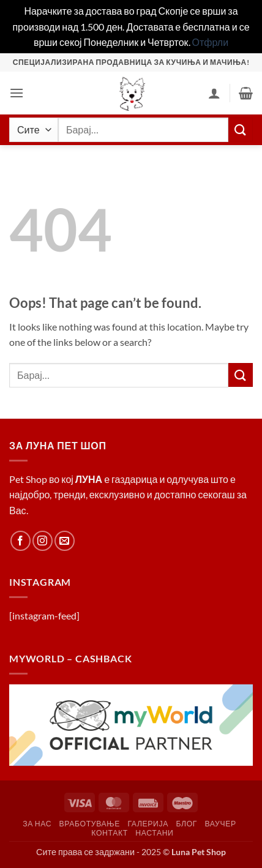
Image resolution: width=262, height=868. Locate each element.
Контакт (109, 833)
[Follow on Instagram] (43, 541)
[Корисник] (214, 93)
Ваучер (220, 824)
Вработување (90, 824)
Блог (186, 824)
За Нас (37, 824)
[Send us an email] (65, 541)
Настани (154, 833)
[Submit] (241, 129)
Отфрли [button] (211, 42)
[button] (17, 93)
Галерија (148, 824)
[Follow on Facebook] (21, 541)
